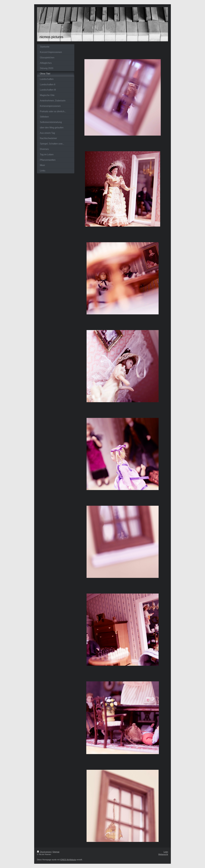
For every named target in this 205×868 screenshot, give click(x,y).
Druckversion (44, 852)
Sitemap (56, 852)
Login (166, 852)
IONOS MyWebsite (68, 860)
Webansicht (163, 854)
